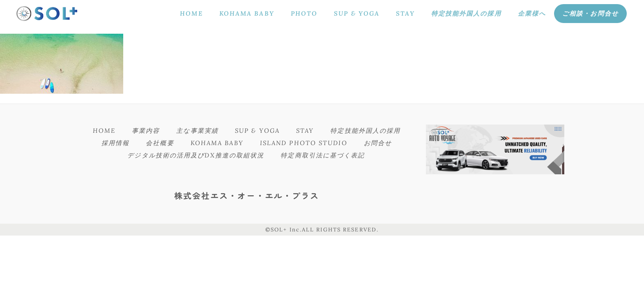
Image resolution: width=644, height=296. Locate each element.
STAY (405, 13)
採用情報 (115, 143)
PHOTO (304, 13)
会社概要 (160, 143)
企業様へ (532, 13)
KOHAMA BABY (247, 13)
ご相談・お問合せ (590, 13)
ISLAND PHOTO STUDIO (304, 143)
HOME (191, 13)
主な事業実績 (197, 131)
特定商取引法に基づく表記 (323, 155)
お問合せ (378, 143)
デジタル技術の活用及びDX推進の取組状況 (196, 155)
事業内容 (146, 131)
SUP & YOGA (357, 13)
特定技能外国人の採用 (466, 13)
